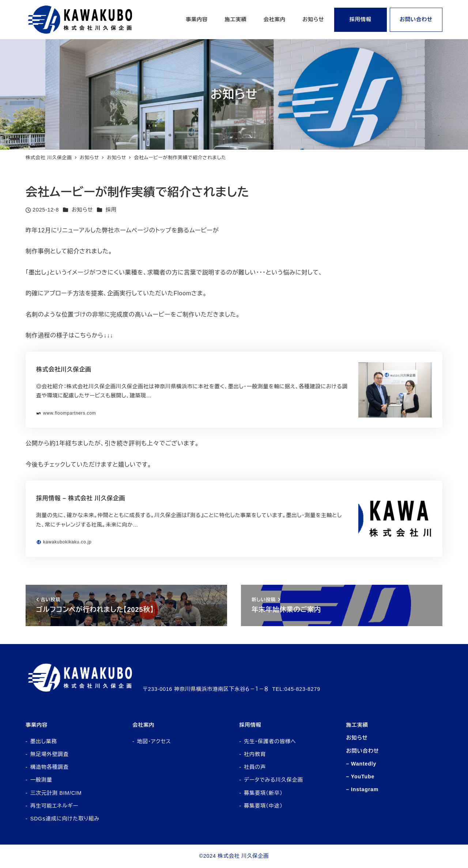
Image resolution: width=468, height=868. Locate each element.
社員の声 (255, 767)
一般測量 (41, 780)
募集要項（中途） (263, 806)
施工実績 (357, 725)
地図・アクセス (154, 741)
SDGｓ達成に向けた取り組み (65, 819)
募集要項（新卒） (263, 793)
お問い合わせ (363, 751)
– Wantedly (361, 764)
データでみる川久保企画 (273, 780)
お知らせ (82, 210)
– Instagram (363, 789)
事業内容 (37, 725)
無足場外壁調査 (50, 754)
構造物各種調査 (50, 767)
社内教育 (255, 754)
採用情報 (250, 725)
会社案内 (143, 725)
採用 (111, 210)
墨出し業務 (44, 741)
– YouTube (361, 777)
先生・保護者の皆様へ (270, 741)
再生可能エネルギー (54, 806)
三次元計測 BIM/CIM (56, 793)
